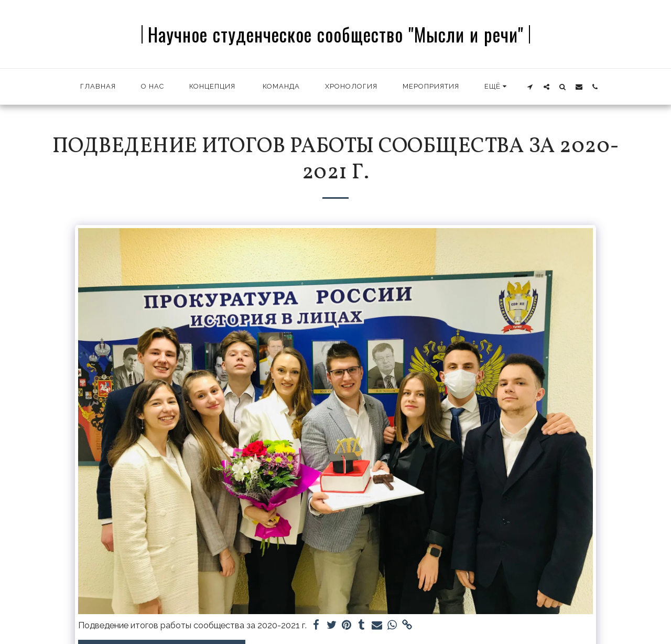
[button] (530, 87)
